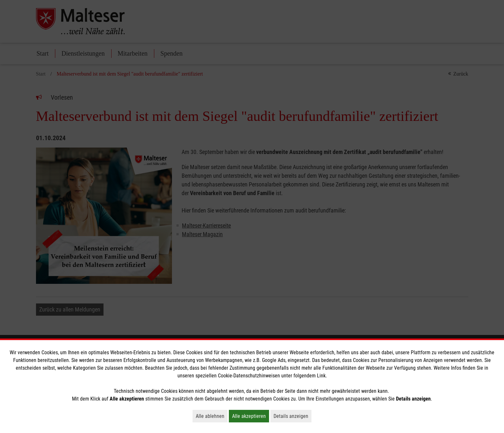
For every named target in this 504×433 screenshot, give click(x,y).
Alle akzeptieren (251, 416)
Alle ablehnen (212, 416)
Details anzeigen (292, 416)
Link (321, 376)
